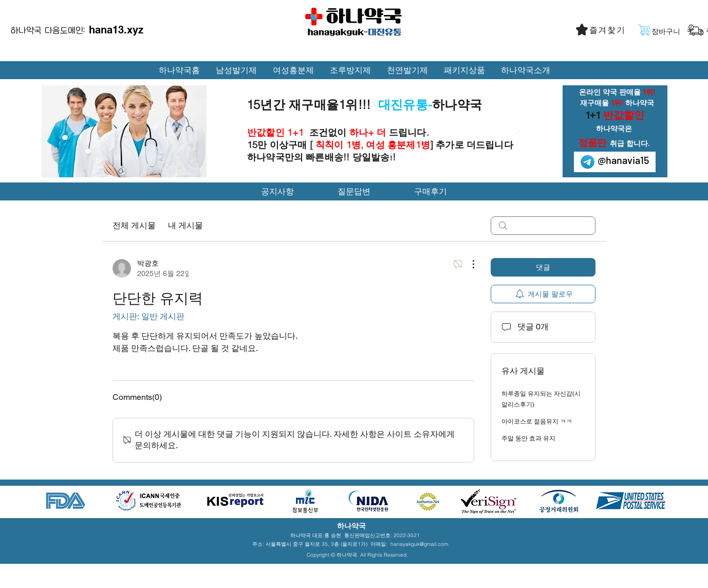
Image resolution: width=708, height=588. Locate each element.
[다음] (518, 131)
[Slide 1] (378, 154)
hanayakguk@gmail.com (419, 544)
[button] (608, 30)
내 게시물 (185, 225)
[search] (543, 226)
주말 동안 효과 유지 (528, 438)
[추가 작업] (468, 264)
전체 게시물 (134, 225)
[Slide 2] (391, 154)
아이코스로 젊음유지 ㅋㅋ (537, 421)
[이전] (250, 131)
